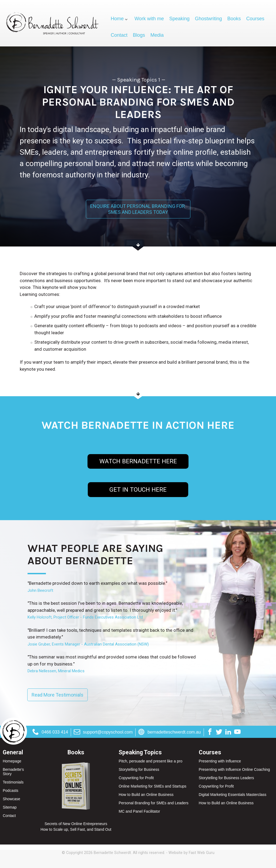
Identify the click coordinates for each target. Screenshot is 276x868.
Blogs (139, 35)
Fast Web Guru (202, 853)
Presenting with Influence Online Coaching (234, 769)
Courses (255, 19)
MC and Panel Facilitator (139, 811)
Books (234, 19)
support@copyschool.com (103, 732)
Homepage (12, 761)
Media (157, 35)
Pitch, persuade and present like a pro (150, 761)
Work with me (149, 19)
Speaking (179, 19)
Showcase (11, 799)
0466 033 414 (50, 732)
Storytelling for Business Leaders (226, 778)
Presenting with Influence (220, 761)
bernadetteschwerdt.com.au (169, 732)
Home (117, 19)
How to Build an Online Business (146, 795)
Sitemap (10, 807)
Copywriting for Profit (136, 778)
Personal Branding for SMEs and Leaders (153, 803)
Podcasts (11, 791)
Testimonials (13, 782)
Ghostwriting (208, 19)
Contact (119, 35)
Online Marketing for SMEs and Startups (152, 786)
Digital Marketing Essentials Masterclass (233, 795)
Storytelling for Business (139, 769)
